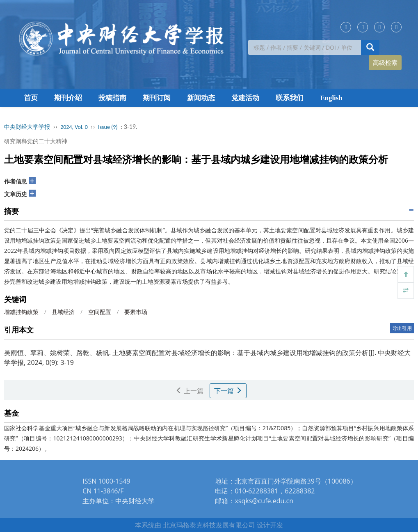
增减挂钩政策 (21, 312)
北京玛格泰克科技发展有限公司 (209, 525)
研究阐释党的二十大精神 (36, 141)
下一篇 (228, 391)
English (331, 98)
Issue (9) (108, 127)
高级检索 (385, 62)
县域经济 (63, 312)
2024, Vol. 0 (74, 127)
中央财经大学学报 (27, 127)
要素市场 (136, 312)
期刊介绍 (68, 98)
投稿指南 (112, 98)
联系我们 (290, 98)
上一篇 (190, 391)
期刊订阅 (157, 98)
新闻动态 (201, 98)
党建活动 (245, 98)
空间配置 (100, 312)
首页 (31, 98)
